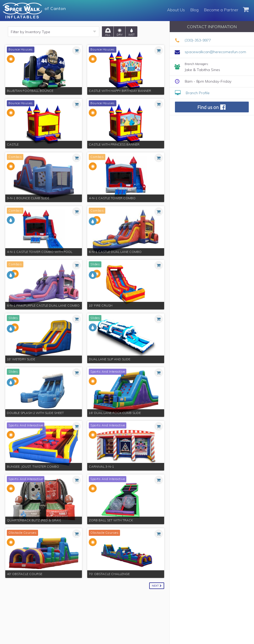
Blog (194, 10)
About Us (176, 10)
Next (157, 586)
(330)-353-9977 (198, 40)
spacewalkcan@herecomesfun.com (215, 52)
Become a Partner (221, 10)
